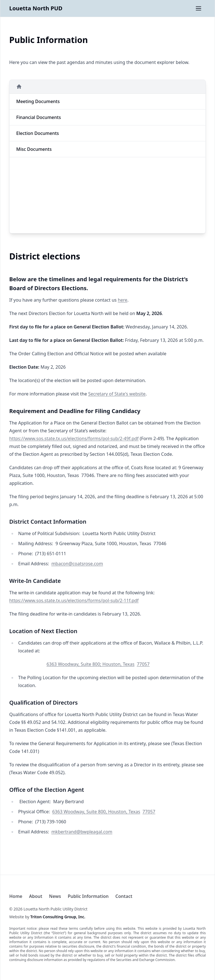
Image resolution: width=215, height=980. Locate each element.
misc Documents (34, 149)
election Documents (38, 133)
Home (16, 896)
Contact (124, 896)
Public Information (88, 896)
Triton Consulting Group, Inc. (58, 917)
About (36, 896)
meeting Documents (38, 101)
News (55, 896)
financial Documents (38, 117)
